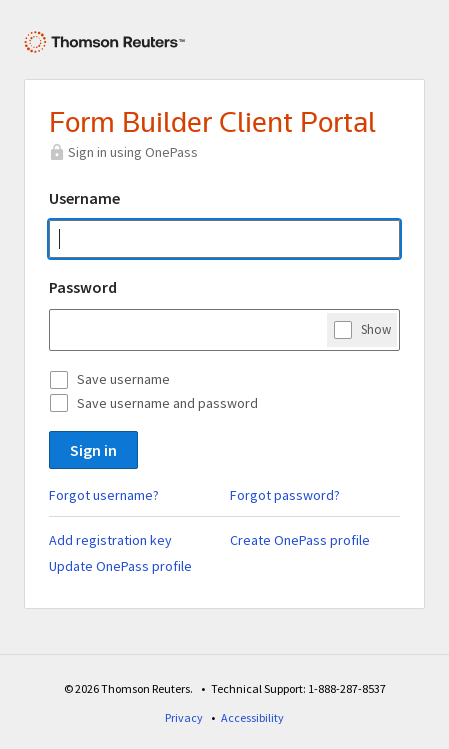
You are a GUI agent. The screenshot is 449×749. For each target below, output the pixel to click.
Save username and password (167, 403)
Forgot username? (104, 495)
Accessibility (252, 717)
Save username (123, 379)
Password (83, 287)
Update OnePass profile (120, 566)
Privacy (184, 717)
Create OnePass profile (300, 540)
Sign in (93, 450)
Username (84, 198)
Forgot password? (285, 495)
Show (376, 329)
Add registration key (110, 540)
